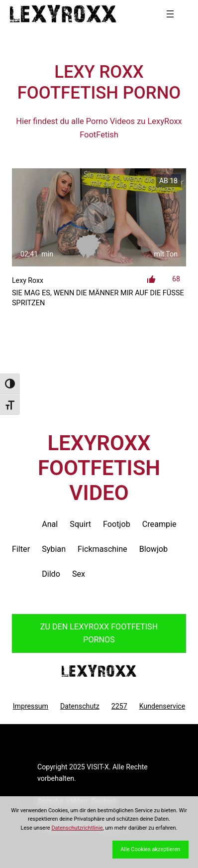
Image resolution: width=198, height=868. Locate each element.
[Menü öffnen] (170, 14)
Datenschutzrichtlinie (77, 828)
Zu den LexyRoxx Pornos (99, 633)
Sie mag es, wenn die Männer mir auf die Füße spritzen (98, 298)
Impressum (31, 706)
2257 (119, 706)
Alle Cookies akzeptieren (150, 849)
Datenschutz (80, 706)
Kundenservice (162, 706)
